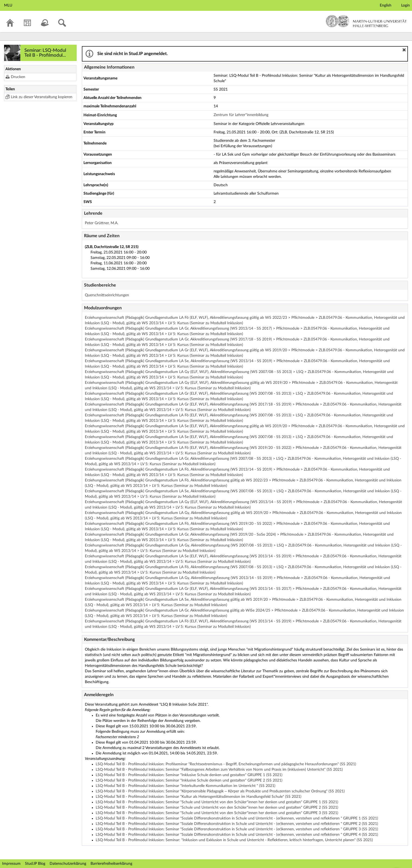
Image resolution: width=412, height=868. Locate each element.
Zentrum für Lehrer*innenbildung (241, 115)
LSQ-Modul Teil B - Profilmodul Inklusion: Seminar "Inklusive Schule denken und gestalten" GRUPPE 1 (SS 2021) (189, 775)
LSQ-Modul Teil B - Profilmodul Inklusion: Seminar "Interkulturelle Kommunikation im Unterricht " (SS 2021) (186, 786)
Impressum (11, 864)
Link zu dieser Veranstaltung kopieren (42, 97)
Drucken (18, 77)
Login (405, 5)
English (386, 5)
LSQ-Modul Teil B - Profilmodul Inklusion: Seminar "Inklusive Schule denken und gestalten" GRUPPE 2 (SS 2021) (189, 780)
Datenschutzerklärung (68, 864)
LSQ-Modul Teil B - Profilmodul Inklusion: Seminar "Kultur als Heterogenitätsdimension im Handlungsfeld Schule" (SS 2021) (199, 797)
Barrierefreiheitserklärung (111, 864)
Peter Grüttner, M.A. (102, 223)
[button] (404, 50)
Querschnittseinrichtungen (107, 295)
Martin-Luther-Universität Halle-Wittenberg (366, 21)
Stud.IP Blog (35, 864)
